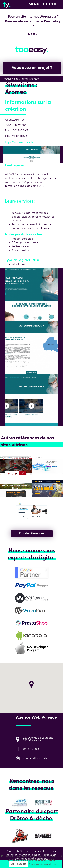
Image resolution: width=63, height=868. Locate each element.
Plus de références (32, 534)
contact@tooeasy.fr (35, 758)
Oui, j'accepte (18, 864)
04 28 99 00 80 (32, 749)
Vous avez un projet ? (32, 68)
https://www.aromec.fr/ (20, 142)
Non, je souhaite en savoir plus (42, 864)
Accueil (7, 79)
